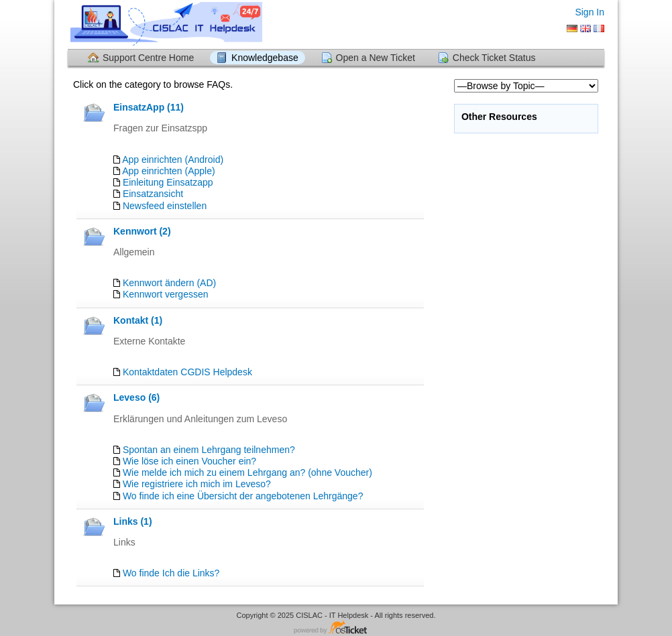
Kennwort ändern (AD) (169, 283)
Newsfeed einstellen (165, 206)
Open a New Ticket (376, 58)
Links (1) (133, 521)
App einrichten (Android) (173, 160)
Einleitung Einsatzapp (168, 182)
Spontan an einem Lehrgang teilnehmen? (209, 450)
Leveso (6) (136, 397)
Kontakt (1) (138, 320)
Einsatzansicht (153, 194)
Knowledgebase (265, 58)
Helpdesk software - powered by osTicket (336, 628)
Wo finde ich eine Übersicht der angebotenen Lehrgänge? (243, 496)
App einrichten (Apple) (169, 171)
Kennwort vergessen (166, 294)
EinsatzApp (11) (149, 107)
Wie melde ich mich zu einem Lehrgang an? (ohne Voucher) (247, 472)
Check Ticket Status (494, 58)
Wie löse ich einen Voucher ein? (189, 461)
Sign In (590, 12)
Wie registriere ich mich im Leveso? (197, 484)
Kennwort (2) (142, 231)
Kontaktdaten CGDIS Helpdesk (187, 372)
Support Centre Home (148, 58)
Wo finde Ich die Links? (171, 573)
